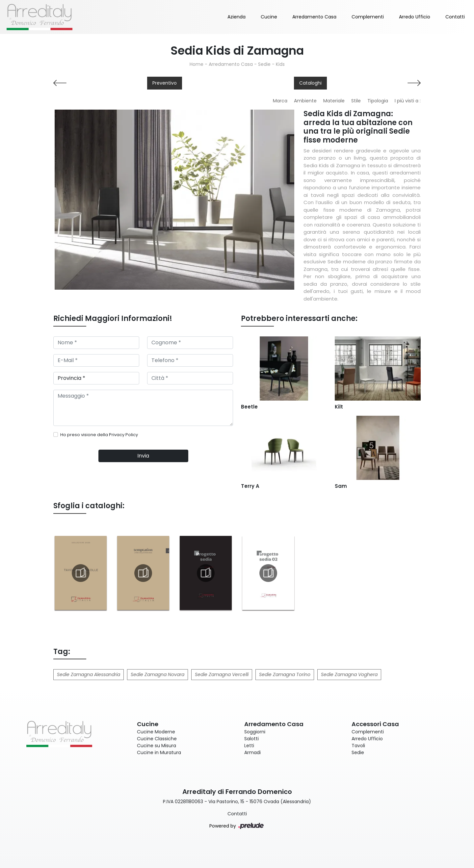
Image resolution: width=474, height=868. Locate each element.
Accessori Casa (375, 724)
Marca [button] (280, 101)
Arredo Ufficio (415, 17)
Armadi (252, 752)
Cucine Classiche (157, 739)
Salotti (251, 739)
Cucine (269, 17)
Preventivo (165, 83)
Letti (249, 746)
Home (197, 64)
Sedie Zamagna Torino (285, 674)
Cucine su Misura (157, 746)
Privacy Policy (123, 435)
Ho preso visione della (99, 435)
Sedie (264, 64)
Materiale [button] (334, 101)
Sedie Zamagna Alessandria (89, 674)
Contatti (455, 17)
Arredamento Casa (314, 17)
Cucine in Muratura (159, 752)
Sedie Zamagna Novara (158, 674)
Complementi (368, 17)
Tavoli (358, 746)
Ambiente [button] (305, 101)
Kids (280, 64)
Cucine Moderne (156, 732)
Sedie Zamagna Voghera (349, 674)
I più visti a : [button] (408, 101)
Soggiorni (255, 732)
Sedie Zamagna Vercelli (222, 674)
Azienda (237, 17)
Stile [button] (356, 101)
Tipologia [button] (378, 101)
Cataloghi (310, 83)
